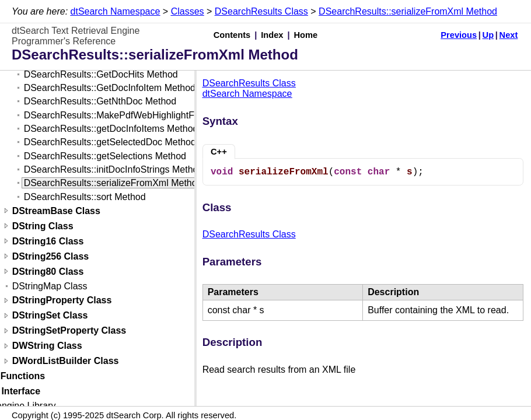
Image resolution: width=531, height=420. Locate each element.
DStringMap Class (50, 286)
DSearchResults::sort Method (85, 197)
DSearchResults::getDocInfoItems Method (111, 129)
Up (488, 35)
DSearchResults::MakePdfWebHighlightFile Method (131, 115)
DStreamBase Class (56, 211)
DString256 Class (51, 256)
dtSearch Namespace (116, 11)
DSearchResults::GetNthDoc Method (100, 101)
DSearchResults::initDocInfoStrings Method (114, 169)
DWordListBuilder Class (66, 361)
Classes (188, 11)
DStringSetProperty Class (69, 331)
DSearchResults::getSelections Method (105, 156)
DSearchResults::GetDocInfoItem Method (110, 88)
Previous (459, 35)
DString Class (43, 226)
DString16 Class (48, 241)
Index (272, 35)
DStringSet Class (50, 316)
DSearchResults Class (261, 11)
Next (509, 35)
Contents (232, 35)
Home (306, 35)
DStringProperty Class (62, 301)
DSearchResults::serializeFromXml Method (408, 11)
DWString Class (47, 346)
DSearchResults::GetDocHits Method (101, 74)
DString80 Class (48, 272)
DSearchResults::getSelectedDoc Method (110, 142)
